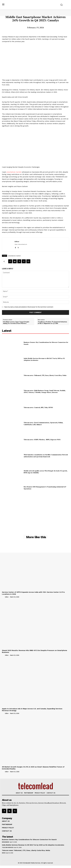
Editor (17, 241)
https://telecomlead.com (21, 244)
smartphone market (14, 172)
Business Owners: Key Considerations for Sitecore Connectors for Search (29, 840)
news (4, 853)
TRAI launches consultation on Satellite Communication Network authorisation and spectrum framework (46, 456)
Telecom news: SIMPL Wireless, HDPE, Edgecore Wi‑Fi (42, 440)
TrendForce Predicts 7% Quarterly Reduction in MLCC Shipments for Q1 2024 (52, 323)
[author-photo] (3, 597)
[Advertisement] (36, 510)
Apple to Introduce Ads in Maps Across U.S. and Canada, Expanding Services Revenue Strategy (32, 710)
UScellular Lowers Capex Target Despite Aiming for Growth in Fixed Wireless (16, 323)
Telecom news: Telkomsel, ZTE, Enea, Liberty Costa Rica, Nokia (45, 375)
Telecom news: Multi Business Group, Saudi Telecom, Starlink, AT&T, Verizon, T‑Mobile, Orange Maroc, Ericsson (45, 391)
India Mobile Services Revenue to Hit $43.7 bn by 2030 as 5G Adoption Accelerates (44, 359)
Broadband (6, 842)
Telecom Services (8, 847)
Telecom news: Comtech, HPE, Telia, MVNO (38, 407)
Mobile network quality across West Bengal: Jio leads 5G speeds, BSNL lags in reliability (46, 472)
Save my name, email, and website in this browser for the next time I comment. (29, 307)
